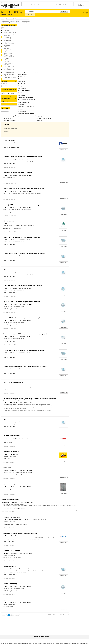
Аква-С (5, 180)
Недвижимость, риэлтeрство (9, 44)
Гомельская (5, 84)
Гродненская (5, 85)
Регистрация (81, 6)
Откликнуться (64, 134)
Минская (5, 87)
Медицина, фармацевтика (8, 41)
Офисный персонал (11, 50)
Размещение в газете (42, 637)
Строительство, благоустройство (9, 73)
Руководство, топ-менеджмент (10, 67)
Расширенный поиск (85, 13)
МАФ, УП (6, 390)
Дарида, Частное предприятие (12, 228)
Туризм (7, 79)
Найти (30, 14)
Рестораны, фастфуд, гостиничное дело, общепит (9, 62)
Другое (7, 30)
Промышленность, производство (10, 53)
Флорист (5, 28)
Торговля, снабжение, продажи (10, 77)
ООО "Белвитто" (8, 443)
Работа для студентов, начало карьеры (9, 57)
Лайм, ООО (7, 131)
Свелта (6, 196)
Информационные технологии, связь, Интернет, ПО (10, 34)
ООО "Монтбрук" (8, 459)
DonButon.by (7, 489)
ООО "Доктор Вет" (9, 542)
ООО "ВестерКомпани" (10, 164)
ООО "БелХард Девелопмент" (12, 147)
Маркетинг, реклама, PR (8, 38)
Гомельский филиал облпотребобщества (15, 475)
